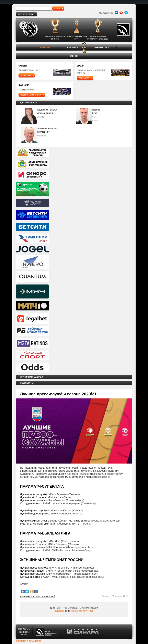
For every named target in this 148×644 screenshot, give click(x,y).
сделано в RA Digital (28, 641)
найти (57, 9)
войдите (59, 611)
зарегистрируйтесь (82, 611)
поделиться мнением (31, 95)
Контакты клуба (25, 14)
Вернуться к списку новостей (38, 597)
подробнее (26, 75)
